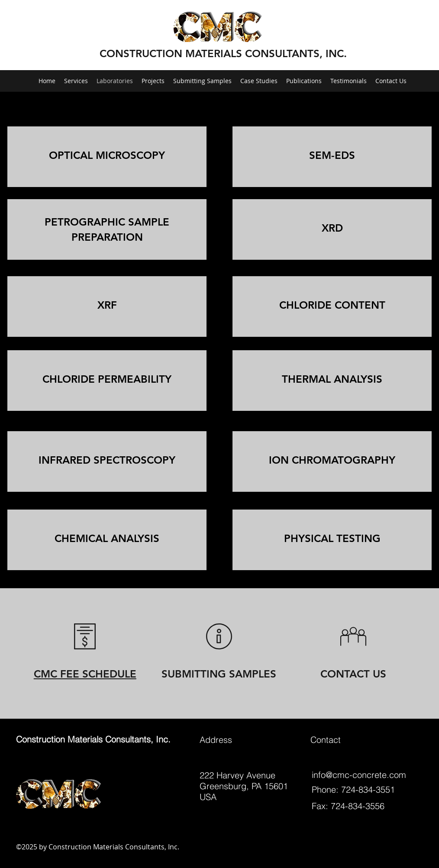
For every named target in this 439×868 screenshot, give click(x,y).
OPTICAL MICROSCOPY (107, 155)
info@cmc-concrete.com (359, 775)
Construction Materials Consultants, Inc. (93, 739)
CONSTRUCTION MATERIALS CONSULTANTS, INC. (223, 53)
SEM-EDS (332, 155)
